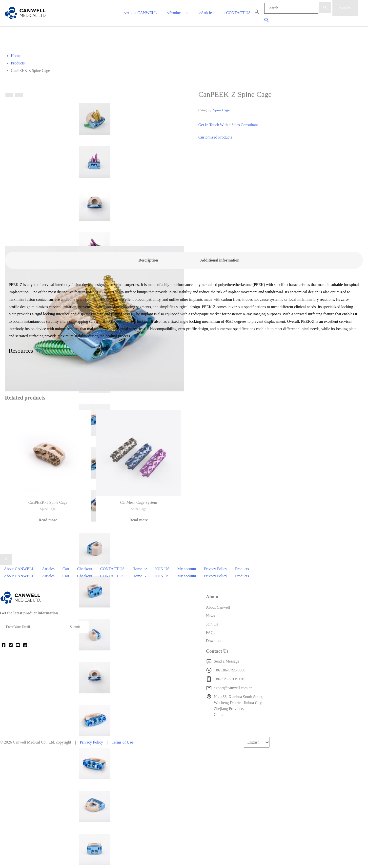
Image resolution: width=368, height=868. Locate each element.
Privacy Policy (216, 569)
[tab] (148, 260)
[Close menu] (6, 559)
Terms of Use (122, 742)
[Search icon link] (267, 21)
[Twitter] (11, 645)
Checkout (85, 569)
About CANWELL (19, 569)
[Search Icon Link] (257, 13)
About (212, 597)
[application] (186, 13)
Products (242, 569)
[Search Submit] (325, 8)
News (210, 616)
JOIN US (162, 569)
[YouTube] (18, 645)
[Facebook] (4, 645)
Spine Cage (221, 110)
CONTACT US (112, 569)
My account (187, 569)
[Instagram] (25, 645)
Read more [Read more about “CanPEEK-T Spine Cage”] (48, 520)
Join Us (212, 624)
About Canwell (218, 607)
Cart (66, 569)
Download (214, 641)
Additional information (220, 260)
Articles (48, 569)
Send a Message (227, 661)
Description (148, 260)
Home (140, 569)
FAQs (211, 633)
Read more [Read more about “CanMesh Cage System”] (139, 520)
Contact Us (217, 651)
